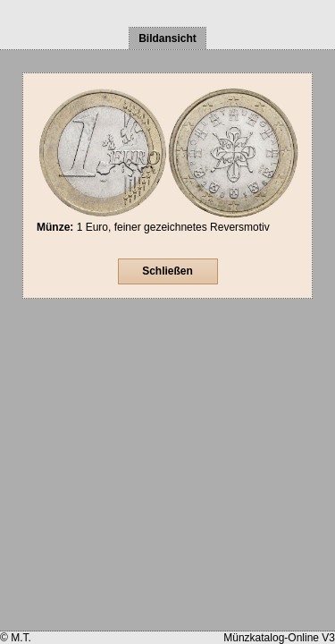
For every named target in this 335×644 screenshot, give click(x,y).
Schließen (167, 271)
